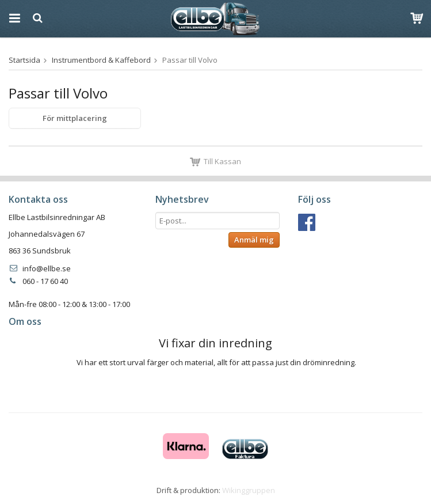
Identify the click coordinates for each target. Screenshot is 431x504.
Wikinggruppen (249, 490)
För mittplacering (75, 118)
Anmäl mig (254, 240)
